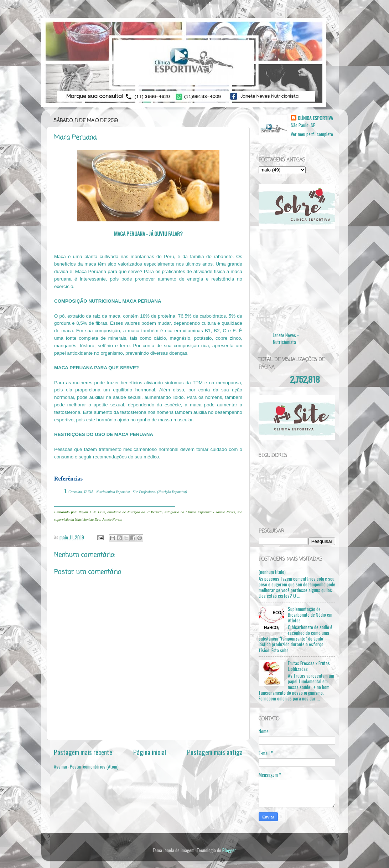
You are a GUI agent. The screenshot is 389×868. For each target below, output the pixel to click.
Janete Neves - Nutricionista (286, 338)
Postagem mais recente (83, 752)
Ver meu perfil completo (312, 134)
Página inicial (150, 752)
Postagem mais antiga (215, 752)
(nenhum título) (272, 572)
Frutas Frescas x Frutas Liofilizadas (309, 666)
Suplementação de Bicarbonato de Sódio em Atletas (310, 615)
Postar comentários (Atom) (94, 766)
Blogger (229, 850)
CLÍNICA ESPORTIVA (315, 118)
